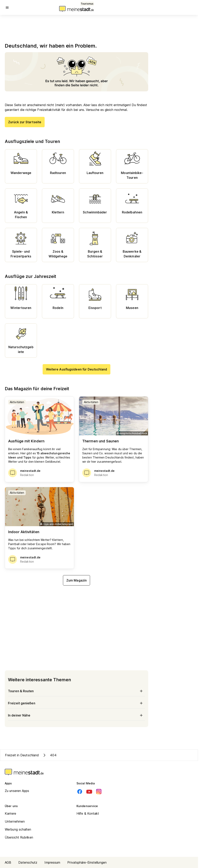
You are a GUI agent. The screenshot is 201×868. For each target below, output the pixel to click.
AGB (8, 862)
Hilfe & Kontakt (88, 813)
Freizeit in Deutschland (22, 755)
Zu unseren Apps (17, 791)
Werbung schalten (18, 829)
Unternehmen (15, 821)
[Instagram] (99, 792)
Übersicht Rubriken (19, 837)
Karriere (10, 813)
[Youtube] (89, 792)
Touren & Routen (76, 691)
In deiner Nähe (76, 715)
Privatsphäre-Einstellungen (87, 862)
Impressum (52, 862)
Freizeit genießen (76, 703)
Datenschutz (28, 862)
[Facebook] (80, 792)
